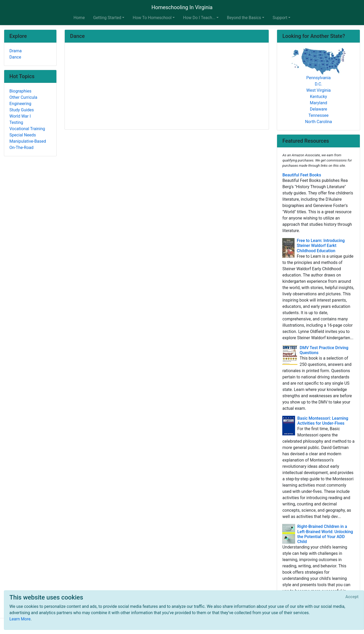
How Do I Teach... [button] (199, 18)
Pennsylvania (319, 78)
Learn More (20, 619)
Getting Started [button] (107, 18)
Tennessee (318, 115)
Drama (16, 51)
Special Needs (23, 135)
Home (79, 18)
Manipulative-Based (28, 141)
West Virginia (319, 90)
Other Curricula (23, 97)
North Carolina (318, 122)
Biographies (20, 91)
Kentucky (318, 97)
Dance (15, 57)
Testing (16, 122)
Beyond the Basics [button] (244, 18)
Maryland (319, 103)
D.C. (318, 84)
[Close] (352, 597)
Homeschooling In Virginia (182, 7)
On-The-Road (21, 148)
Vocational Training (27, 129)
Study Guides (22, 110)
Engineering (20, 104)
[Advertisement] (167, 87)
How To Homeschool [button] (152, 18)
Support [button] (280, 18)
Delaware (319, 109)
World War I (20, 116)
